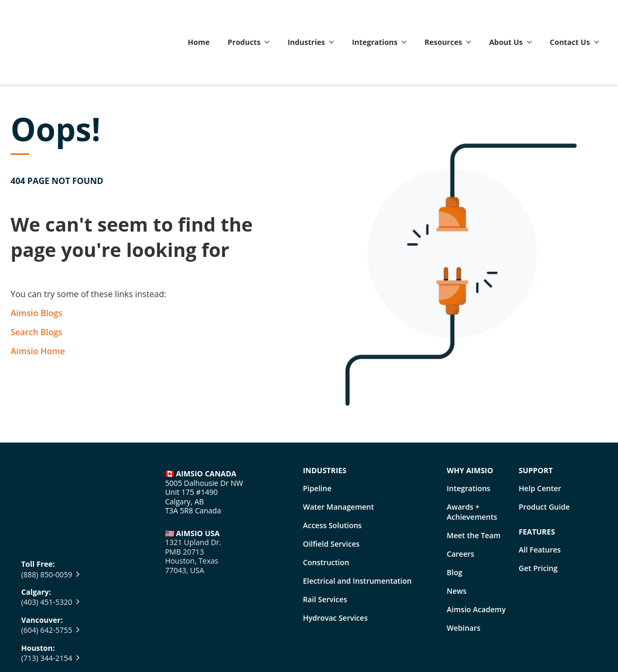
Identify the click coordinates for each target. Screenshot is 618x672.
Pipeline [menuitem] (317, 438)
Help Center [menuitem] (540, 438)
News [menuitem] (456, 541)
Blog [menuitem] (454, 522)
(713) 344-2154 (47, 544)
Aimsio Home (38, 301)
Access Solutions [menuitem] (332, 475)
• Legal (193, 643)
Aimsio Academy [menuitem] (476, 559)
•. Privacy (232, 643)
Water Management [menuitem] (338, 457)
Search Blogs (37, 282)
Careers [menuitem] (460, 504)
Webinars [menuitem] (463, 578)
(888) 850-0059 (47, 460)
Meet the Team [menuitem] (474, 485)
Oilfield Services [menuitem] (331, 494)
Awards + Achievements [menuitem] (472, 462)
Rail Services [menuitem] (325, 549)
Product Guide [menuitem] (544, 457)
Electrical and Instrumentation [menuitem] (357, 531)
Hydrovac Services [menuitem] (335, 568)
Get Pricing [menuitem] (538, 518)
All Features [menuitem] (540, 499)
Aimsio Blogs (37, 263)
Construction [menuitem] (326, 512)
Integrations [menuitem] (468, 438)
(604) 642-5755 (47, 516)
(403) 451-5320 (47, 488)
